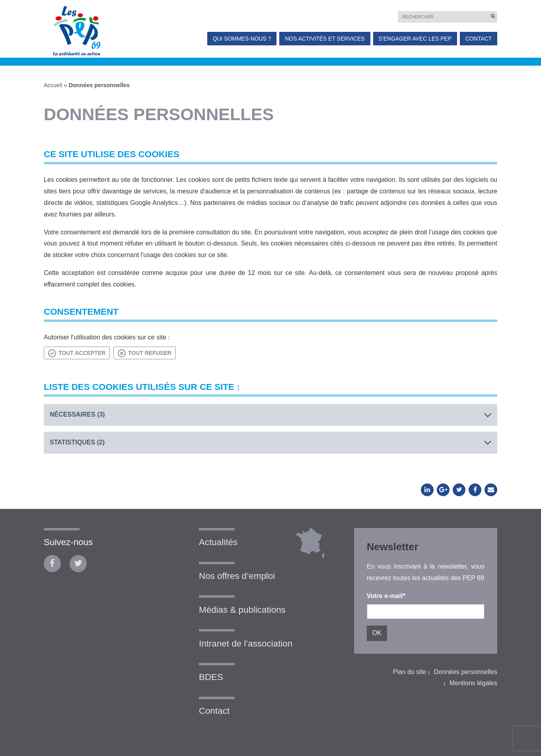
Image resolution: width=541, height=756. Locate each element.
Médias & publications (242, 610)
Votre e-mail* (386, 596)
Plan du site (409, 672)
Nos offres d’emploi (237, 576)
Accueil (53, 85)
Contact (479, 39)
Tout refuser (145, 353)
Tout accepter (77, 353)
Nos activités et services (325, 39)
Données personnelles (466, 672)
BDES (211, 677)
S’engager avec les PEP (415, 39)
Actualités (218, 542)
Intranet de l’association (246, 644)
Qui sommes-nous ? (242, 39)
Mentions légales (473, 683)
